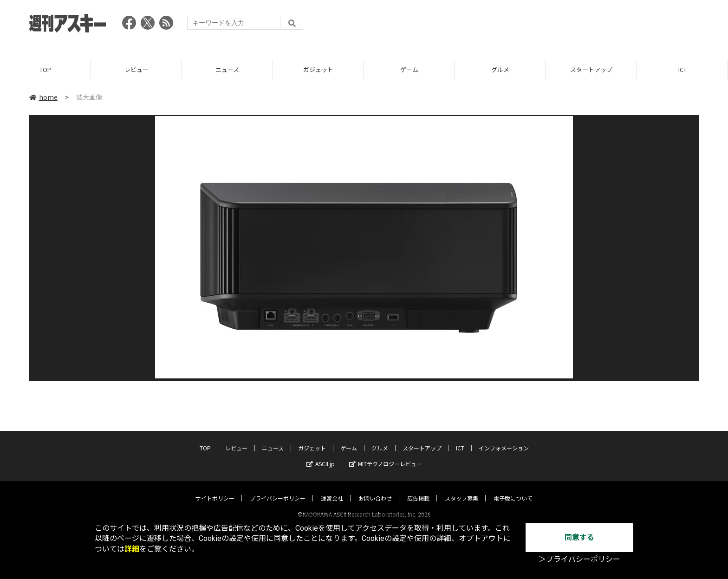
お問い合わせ (375, 490)
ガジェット (318, 69)
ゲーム (409, 69)
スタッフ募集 (461, 490)
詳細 (132, 549)
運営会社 (332, 490)
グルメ (500, 69)
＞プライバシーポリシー (579, 559)
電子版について (513, 490)
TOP (45, 69)
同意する (579, 537)
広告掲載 (418, 490)
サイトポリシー (215, 490)
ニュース (227, 69)
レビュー (136, 69)
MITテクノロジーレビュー (386, 455)
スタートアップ (591, 69)
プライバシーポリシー (278, 490)
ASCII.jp (321, 455)
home (43, 97)
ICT (682, 69)
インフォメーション (504, 439)
